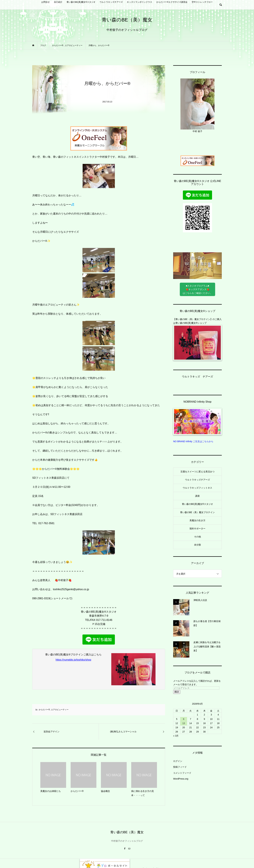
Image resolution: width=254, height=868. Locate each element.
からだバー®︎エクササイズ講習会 (172, 2)
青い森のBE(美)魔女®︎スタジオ (81, 2)
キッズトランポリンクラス (139, 2)
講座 (197, 496)
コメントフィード (182, 773)
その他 (197, 537)
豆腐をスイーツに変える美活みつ (197, 472)
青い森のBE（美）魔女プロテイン (198, 512)
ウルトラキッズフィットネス (197, 488)
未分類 (197, 545)
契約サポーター (197, 529)
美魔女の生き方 (197, 520)
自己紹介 (58, 2)
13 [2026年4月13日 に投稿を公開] (184, 723)
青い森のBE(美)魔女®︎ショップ (191, 323)
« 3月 (176, 736)
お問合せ (46, 2)
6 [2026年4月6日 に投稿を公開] (184, 719)
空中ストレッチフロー (202, 2)
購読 (177, 692)
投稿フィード (180, 767)
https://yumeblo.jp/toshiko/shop (73, 660)
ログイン (178, 761)
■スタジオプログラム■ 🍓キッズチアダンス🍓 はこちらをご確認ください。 (197, 289)
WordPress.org (181, 779)
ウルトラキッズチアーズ (111, 2)
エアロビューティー (60, 710)
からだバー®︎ (44, 710)
